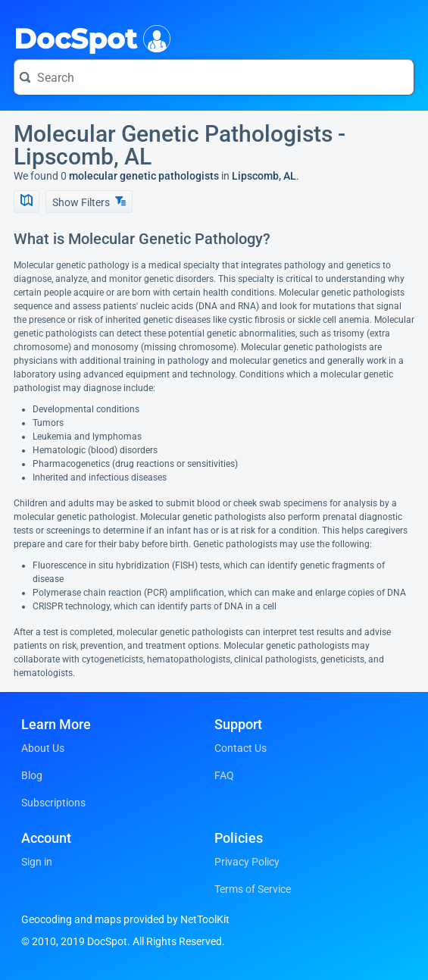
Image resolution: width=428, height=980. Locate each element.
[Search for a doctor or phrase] (214, 77)
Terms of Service (253, 889)
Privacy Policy (247, 862)
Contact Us (241, 748)
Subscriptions (53, 803)
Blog (32, 775)
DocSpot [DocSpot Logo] (89, 37)
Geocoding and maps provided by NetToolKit (125, 919)
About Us (43, 748)
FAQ (224, 775)
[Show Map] (27, 202)
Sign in (37, 862)
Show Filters (89, 202)
